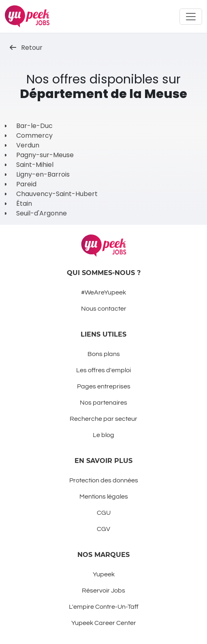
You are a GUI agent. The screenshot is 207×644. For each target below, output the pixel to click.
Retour (26, 48)
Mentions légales (104, 497)
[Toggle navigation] (191, 17)
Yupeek (104, 574)
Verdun (28, 145)
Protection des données (104, 480)
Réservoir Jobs (103, 591)
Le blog (103, 435)
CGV (103, 529)
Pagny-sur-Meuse (45, 155)
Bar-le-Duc (34, 126)
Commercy (34, 135)
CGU (104, 513)
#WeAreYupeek (103, 292)
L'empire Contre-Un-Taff (104, 607)
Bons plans (104, 354)
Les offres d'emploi (103, 370)
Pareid (26, 184)
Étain (24, 204)
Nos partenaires (103, 403)
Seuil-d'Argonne (42, 213)
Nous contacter (104, 309)
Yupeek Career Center (104, 623)
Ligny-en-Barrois (43, 174)
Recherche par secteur (103, 419)
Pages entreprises (104, 386)
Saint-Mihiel (35, 165)
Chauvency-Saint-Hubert (57, 194)
